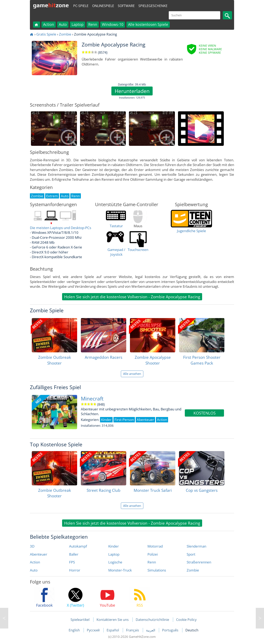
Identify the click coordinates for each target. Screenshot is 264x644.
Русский (94, 630)
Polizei (153, 554)
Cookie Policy (186, 620)
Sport (191, 554)
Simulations (157, 570)
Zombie (65, 34)
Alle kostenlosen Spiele (148, 24)
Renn (93, 24)
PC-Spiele (81, 6)
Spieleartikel (80, 620)
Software (126, 6)
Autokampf (78, 546)
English (75, 630)
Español (113, 630)
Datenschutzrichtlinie (152, 620)
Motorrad (155, 546)
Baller (74, 554)
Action (49, 24)
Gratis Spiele (46, 34)
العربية (151, 630)
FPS (72, 562)
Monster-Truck (120, 570)
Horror (75, 570)
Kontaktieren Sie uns (113, 620)
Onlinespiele (103, 6)
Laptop (78, 24)
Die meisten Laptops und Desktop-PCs (61, 228)
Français (133, 630)
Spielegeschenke (153, 6)
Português (171, 630)
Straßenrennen (199, 562)
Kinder (114, 546)
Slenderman (196, 546)
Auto (63, 24)
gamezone (51, 5)
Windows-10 (113, 24)
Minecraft (92, 399)
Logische (115, 562)
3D (32, 546)
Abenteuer (39, 554)
